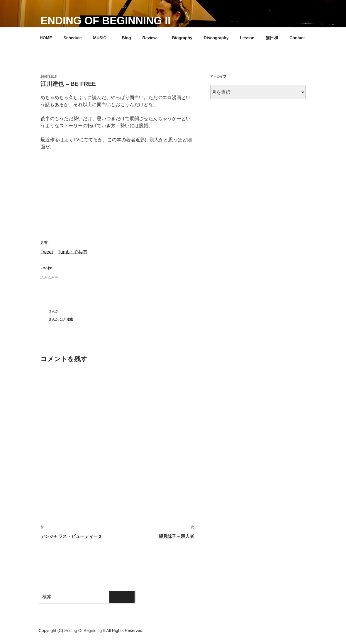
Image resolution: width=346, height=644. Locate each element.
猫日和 (272, 38)
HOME (46, 38)
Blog (127, 38)
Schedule (72, 38)
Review (152, 38)
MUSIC (103, 38)
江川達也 (67, 319)
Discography (216, 38)
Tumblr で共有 (73, 252)
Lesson (247, 38)
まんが (54, 311)
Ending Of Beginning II (106, 21)
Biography (182, 38)
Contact (297, 38)
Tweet (47, 252)
